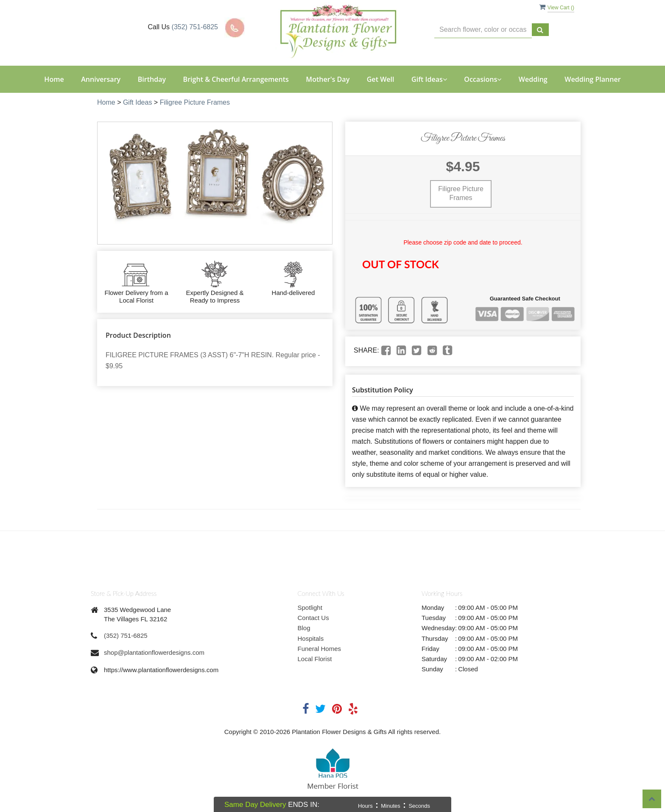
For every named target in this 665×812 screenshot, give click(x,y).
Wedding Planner (592, 79)
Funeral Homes (320, 649)
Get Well (381, 79)
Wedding (533, 79)
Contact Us (313, 618)
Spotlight (310, 608)
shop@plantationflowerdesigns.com (154, 652)
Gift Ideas (137, 102)
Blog (304, 628)
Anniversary (101, 79)
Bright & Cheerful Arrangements (236, 79)
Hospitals (311, 638)
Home (54, 79)
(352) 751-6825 (195, 27)
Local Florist (315, 659)
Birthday (152, 79)
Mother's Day (328, 79)
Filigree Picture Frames (195, 102)
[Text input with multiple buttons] (483, 30)
